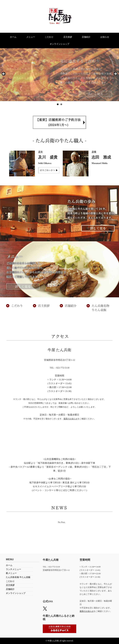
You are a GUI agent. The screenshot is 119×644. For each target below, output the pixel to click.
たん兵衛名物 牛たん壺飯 (18, 577)
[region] (59, 75)
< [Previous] (4, 74)
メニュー (31, 37)
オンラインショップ (59, 44)
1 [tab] (58, 104)
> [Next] (115, 74)
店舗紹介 (86, 37)
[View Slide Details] (59, 75)
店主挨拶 (68, 37)
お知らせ (105, 37)
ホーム (13, 37)
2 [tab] (61, 104)
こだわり (49, 37)
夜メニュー (11, 573)
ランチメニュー (13, 569)
